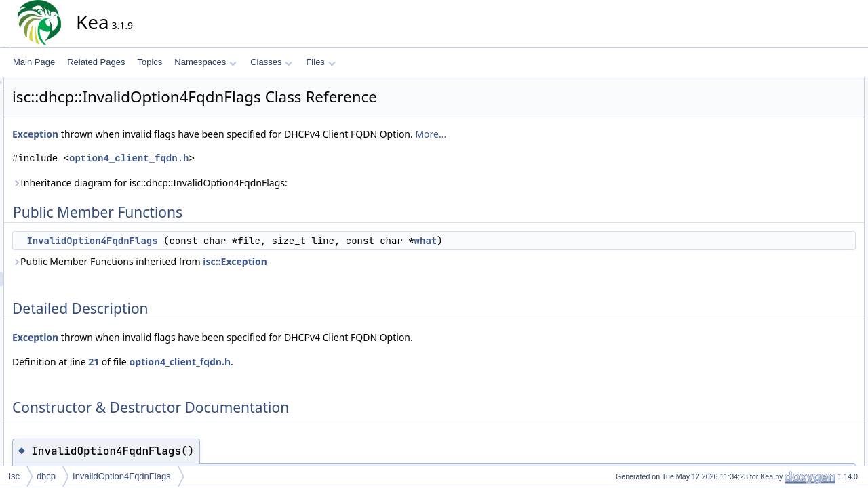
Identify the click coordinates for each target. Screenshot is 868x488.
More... (553, 134)
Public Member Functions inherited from (262, 261)
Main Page (34, 62)
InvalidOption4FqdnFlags (214, 241)
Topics (150, 62)
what (548, 241)
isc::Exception (357, 261)
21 (216, 362)
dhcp (46, 476)
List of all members (798, 159)
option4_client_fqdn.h (251, 158)
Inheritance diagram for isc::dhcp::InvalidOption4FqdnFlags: (272, 183)
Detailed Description (801, 115)
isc (14, 476)
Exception (157, 134)
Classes (271, 62)
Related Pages (96, 62)
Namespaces (205, 62)
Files (320, 62)
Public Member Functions (810, 85)
